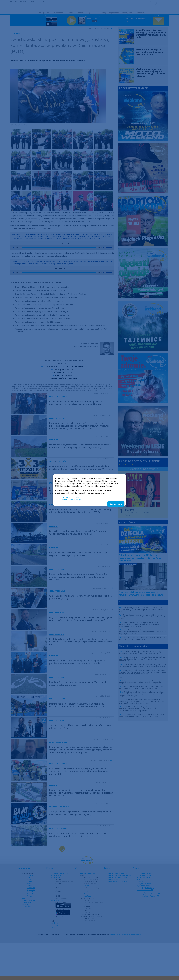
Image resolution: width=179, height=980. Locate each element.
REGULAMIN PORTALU (70, 497)
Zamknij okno (116, 504)
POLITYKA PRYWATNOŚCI (71, 500)
